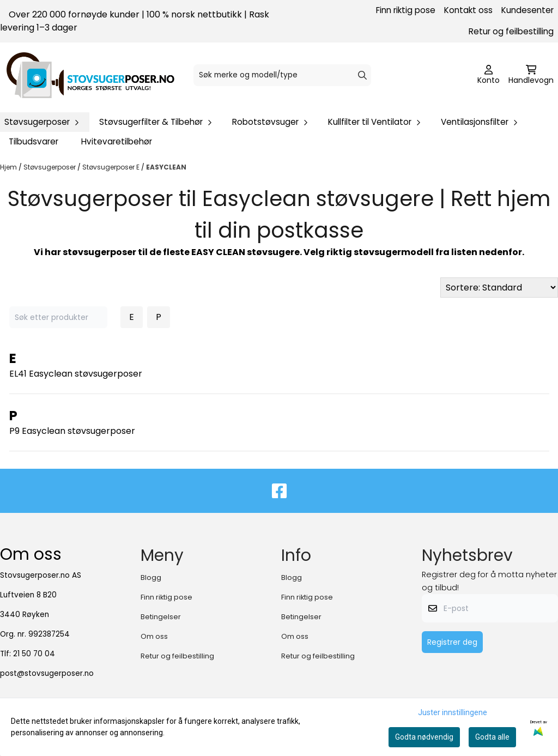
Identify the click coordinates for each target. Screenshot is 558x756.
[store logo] (90, 75)
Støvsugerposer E (112, 167)
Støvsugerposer (50, 167)
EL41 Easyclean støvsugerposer (76, 374)
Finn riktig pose (406, 10)
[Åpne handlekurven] (531, 75)
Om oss (154, 636)
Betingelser (161, 617)
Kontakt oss (468, 10)
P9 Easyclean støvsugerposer (72, 431)
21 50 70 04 (34, 654)
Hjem (9, 167)
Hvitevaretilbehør (117, 141)
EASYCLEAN (166, 167)
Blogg (151, 577)
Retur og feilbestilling (511, 31)
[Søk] (283, 75)
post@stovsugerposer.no (47, 673)
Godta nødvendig (424, 737)
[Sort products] (499, 288)
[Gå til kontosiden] (489, 75)
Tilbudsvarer (34, 141)
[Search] (362, 75)
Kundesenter (527, 10)
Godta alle (492, 737)
